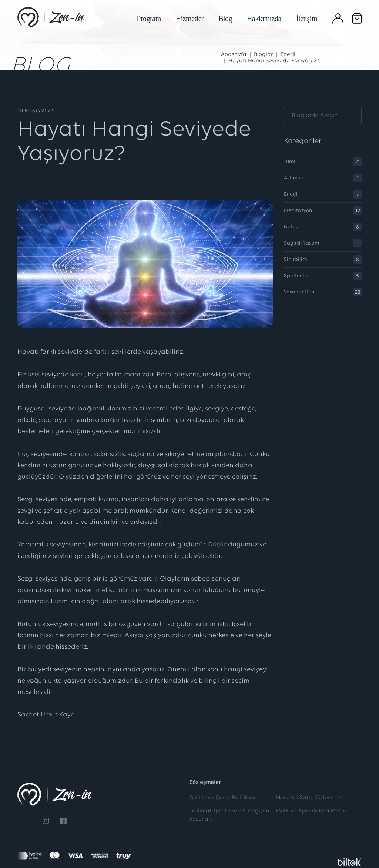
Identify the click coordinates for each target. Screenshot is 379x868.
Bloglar (264, 55)
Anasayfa (234, 55)
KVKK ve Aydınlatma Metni (311, 811)
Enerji (288, 55)
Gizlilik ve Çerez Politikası (222, 798)
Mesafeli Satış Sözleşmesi (309, 798)
